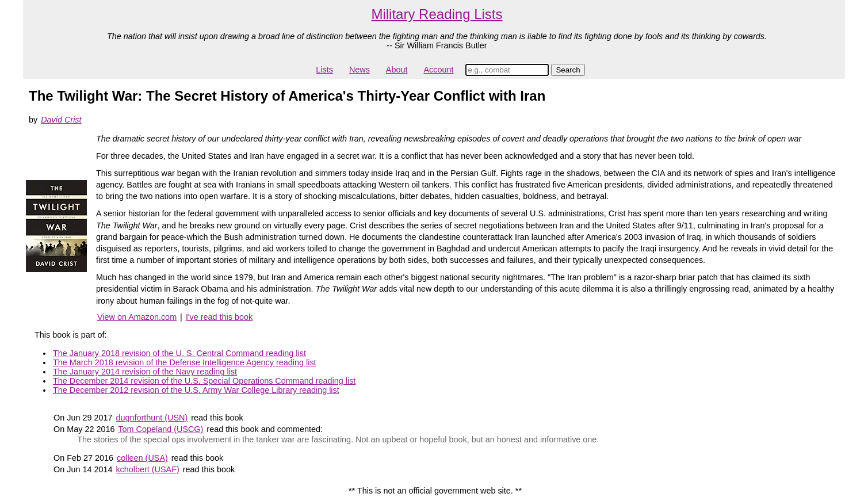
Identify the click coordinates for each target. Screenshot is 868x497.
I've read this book (219, 317)
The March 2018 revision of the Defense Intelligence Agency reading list (185, 362)
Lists (324, 70)
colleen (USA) (142, 458)
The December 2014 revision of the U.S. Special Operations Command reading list (204, 381)
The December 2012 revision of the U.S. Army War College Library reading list (196, 390)
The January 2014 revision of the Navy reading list (145, 372)
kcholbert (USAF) (147, 469)
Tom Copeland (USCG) (160, 429)
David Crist (61, 120)
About (397, 70)
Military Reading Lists (437, 14)
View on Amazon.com (137, 317)
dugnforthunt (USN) (152, 418)
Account (438, 70)
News (360, 70)
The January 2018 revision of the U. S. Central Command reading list (179, 353)
